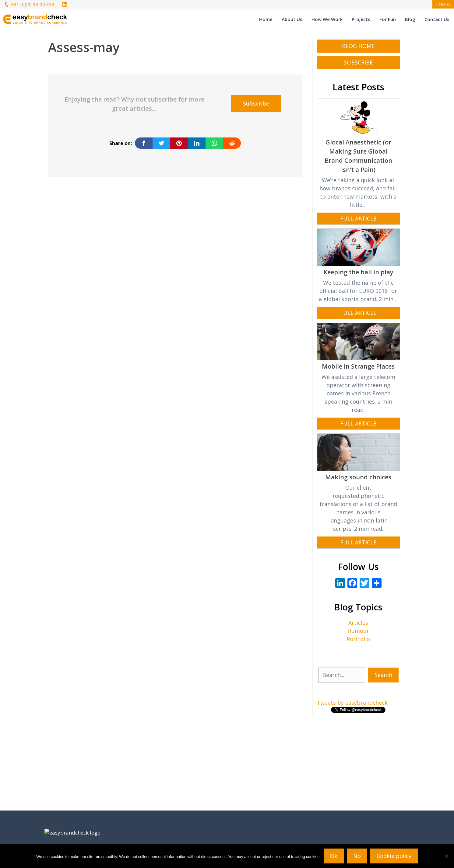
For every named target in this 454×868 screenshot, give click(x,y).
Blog (410, 19)
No (357, 856)
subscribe (358, 62)
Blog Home (358, 46)
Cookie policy (394, 856)
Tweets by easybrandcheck (352, 703)
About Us (292, 19)
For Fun (388, 19)
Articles (358, 623)
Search (383, 675)
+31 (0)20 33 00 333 (29, 4)
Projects (361, 19)
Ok (334, 856)
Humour (358, 631)
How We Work (327, 19)
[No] (446, 856)
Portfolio (358, 639)
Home (266, 19)
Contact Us (437, 19)
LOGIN (443, 4)
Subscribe (256, 103)
